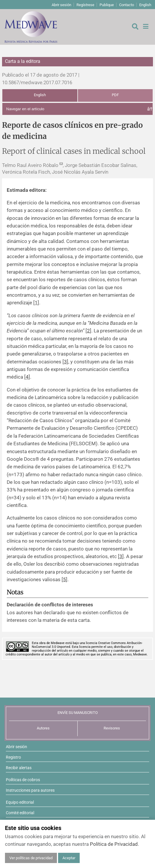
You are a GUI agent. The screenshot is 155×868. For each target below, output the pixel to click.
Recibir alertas (19, 768)
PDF (115, 95)
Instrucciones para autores (30, 790)
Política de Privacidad (114, 844)
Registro (13, 757)
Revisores (112, 728)
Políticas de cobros (23, 780)
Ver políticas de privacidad (31, 858)
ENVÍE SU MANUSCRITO (78, 713)
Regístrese (85, 5)
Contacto (127, 5)
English (145, 5)
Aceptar (69, 858)
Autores (43, 728)
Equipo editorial (20, 802)
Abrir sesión (61, 5)
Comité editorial (20, 813)
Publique (107, 5)
